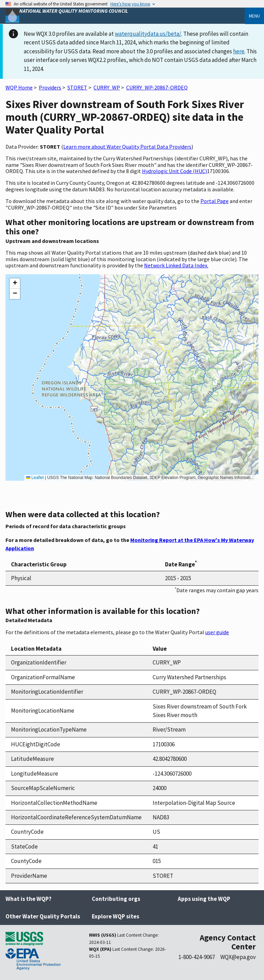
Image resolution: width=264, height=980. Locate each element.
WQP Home (19, 87)
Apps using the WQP (204, 899)
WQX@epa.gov (238, 957)
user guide (217, 632)
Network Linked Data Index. (176, 265)
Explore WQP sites (115, 916)
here (239, 51)
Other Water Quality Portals (43, 916)
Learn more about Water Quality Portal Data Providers (127, 147)
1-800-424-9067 (197, 957)
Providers (50, 87)
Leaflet (35, 478)
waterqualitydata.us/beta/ (148, 34)
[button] (15, 284)
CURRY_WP (107, 87)
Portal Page (214, 201)
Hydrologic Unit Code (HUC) (174, 171)
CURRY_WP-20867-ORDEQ (157, 87)
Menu (254, 16)
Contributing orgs (116, 899)
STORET (77, 87)
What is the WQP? (29, 899)
